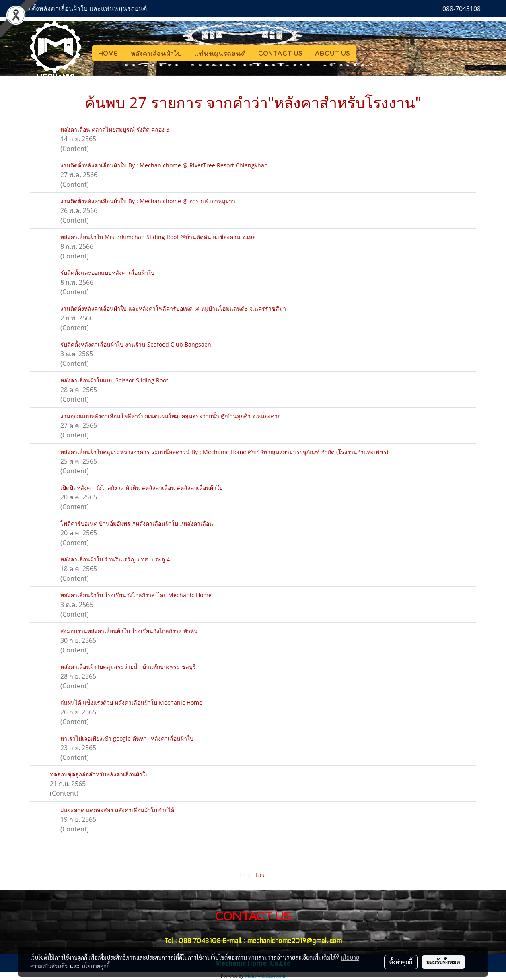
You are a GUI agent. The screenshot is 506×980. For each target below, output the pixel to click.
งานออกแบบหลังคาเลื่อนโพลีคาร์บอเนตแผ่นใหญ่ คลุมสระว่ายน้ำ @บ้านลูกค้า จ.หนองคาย (171, 416)
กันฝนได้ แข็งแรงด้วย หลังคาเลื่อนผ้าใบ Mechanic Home (131, 703)
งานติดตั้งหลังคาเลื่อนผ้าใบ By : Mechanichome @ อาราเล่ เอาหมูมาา (148, 201)
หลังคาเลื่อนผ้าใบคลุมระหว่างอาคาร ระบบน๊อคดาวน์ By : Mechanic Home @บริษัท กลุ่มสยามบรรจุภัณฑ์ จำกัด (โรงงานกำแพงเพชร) (224, 452)
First (246, 875)
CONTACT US (280, 53)
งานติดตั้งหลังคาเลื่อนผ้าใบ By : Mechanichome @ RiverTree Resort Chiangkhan (164, 165)
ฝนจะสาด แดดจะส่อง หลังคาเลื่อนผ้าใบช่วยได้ (117, 810)
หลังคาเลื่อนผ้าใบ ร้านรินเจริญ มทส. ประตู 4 (115, 559)
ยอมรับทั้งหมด (443, 962)
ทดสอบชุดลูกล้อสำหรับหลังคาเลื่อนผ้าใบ (99, 774)
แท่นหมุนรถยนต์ (220, 53)
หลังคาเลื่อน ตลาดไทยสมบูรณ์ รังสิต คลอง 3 (115, 129)
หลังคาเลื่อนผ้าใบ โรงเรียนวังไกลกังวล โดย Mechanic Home (136, 595)
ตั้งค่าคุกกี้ (401, 962)
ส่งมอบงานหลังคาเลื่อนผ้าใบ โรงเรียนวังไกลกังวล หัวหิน (129, 631)
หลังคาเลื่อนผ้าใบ (156, 53)
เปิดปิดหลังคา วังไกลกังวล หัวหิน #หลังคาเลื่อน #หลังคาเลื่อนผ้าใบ (142, 488)
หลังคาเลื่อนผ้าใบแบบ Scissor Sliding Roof (114, 380)
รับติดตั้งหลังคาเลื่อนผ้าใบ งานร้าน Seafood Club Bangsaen (136, 344)
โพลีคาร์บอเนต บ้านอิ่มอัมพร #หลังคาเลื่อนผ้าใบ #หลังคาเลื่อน (137, 523)
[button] (363, 53)
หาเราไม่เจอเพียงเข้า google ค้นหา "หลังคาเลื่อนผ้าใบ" (128, 738)
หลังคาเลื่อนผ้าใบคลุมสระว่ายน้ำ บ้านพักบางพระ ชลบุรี (128, 667)
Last (261, 875)
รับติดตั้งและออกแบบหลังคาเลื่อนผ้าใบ (107, 273)
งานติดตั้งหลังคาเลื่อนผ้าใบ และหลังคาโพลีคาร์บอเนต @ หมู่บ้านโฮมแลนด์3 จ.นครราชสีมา (173, 308)
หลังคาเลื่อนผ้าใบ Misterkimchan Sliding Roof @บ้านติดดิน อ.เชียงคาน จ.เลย (158, 237)
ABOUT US (332, 53)
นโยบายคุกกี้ (96, 966)
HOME (108, 53)
